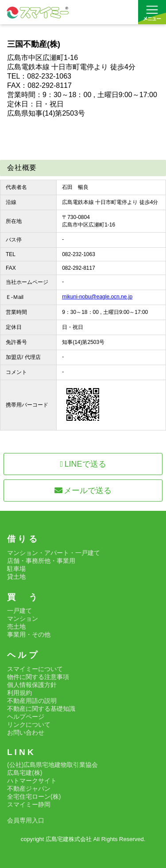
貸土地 (16, 577)
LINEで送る (83, 464)
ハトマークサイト (32, 781)
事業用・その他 (29, 634)
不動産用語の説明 (32, 701)
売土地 (16, 626)
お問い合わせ (26, 732)
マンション (23, 619)
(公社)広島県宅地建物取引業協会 (52, 765)
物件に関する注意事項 (38, 677)
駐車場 (16, 569)
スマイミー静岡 (29, 804)
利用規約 (19, 693)
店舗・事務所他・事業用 (41, 561)
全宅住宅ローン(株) (34, 796)
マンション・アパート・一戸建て (54, 553)
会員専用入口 (26, 820)
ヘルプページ (26, 717)
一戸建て (19, 611)
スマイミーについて (35, 669)
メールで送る (83, 491)
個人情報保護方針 (32, 685)
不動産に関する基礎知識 (41, 709)
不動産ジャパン (29, 789)
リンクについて (29, 725)
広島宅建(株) (25, 773)
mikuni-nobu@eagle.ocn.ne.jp (97, 297)
